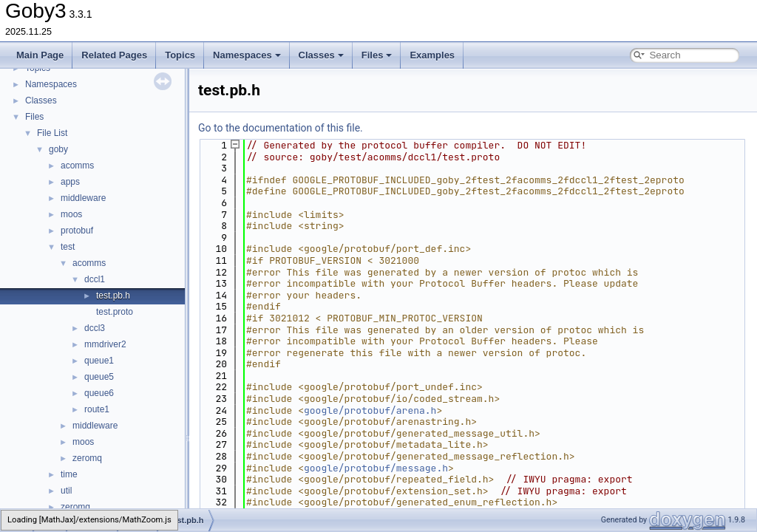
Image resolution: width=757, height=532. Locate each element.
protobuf (77, 231)
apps (70, 182)
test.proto (115, 312)
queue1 (99, 361)
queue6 (99, 393)
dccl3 (95, 328)
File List (52, 133)
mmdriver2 (105, 344)
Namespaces (247, 55)
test (68, 247)
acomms (77, 166)
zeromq (87, 458)
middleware (83, 198)
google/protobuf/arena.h (370, 410)
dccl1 (95, 279)
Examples (432, 55)
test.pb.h (113, 296)
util (66, 491)
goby (58, 149)
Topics (180, 55)
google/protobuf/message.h (376, 468)
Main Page (40, 55)
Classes (321, 55)
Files (377, 55)
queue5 (99, 377)
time (69, 474)
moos (71, 214)
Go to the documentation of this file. (281, 128)
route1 (97, 409)
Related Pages (114, 55)
